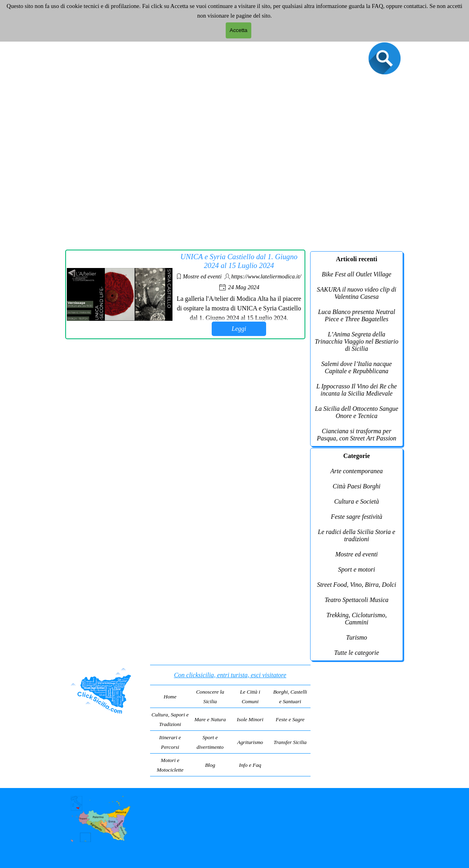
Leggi (239, 329)
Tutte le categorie (357, 653)
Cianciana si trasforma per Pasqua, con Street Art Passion (357, 435)
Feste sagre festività (357, 517)
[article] (185, 294)
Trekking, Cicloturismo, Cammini (357, 619)
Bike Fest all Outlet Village (357, 274)
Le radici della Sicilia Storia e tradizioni (356, 535)
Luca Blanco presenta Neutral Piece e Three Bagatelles (357, 315)
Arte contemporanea (356, 471)
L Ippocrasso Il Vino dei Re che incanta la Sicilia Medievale (356, 390)
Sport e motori (357, 569)
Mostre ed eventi (202, 276)
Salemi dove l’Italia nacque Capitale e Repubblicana (357, 367)
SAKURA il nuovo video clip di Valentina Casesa (357, 293)
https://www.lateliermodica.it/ (266, 276)
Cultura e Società (357, 501)
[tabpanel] (230, 721)
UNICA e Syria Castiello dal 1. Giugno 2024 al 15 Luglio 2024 (239, 261)
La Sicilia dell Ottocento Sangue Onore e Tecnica (357, 412)
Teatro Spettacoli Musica (357, 600)
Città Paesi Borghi (356, 486)
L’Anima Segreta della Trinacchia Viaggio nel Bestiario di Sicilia (356, 341)
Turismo (357, 637)
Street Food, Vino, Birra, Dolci (357, 585)
